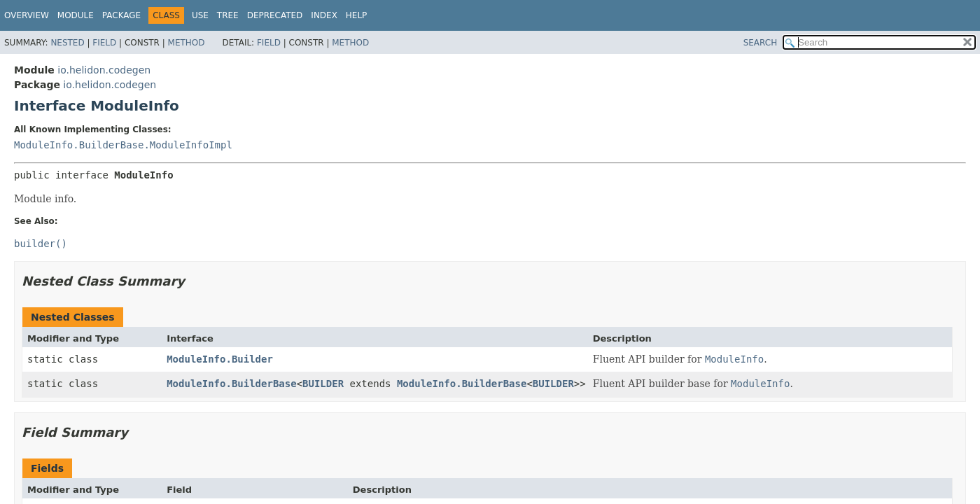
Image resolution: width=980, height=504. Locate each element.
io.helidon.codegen (104, 70)
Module (76, 15)
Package (121, 15)
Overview (27, 15)
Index (324, 15)
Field (104, 43)
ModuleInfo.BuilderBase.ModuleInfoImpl (123, 145)
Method (187, 43)
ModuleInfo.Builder (220, 359)
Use (200, 15)
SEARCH (761, 43)
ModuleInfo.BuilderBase (231, 384)
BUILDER (323, 384)
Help (357, 15)
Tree (228, 15)
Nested (67, 43)
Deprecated (275, 15)
